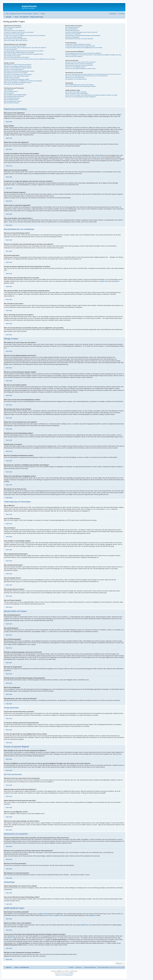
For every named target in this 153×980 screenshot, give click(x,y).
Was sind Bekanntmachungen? (12, 98)
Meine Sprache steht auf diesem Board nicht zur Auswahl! (19, 52)
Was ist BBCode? (9, 90)
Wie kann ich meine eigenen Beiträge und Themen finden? (81, 69)
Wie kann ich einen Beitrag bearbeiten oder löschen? (18, 66)
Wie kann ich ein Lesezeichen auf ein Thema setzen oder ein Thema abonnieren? (86, 76)
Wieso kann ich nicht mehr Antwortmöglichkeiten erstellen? (19, 71)
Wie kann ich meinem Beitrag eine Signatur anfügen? (18, 68)
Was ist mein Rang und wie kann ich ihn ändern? (17, 57)
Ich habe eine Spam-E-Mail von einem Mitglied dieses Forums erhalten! (84, 48)
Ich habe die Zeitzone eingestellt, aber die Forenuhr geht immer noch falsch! (24, 51)
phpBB (59, 971)
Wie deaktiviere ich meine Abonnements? (76, 79)
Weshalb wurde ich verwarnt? (12, 78)
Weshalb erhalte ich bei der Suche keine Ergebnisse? (79, 64)
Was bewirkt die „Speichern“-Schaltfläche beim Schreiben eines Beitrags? (23, 81)
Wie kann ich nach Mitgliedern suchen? (75, 67)
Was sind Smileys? (9, 93)
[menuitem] (6, 14)
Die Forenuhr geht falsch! (11, 49)
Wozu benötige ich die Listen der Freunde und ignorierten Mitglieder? (83, 53)
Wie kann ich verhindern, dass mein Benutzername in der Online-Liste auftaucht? (25, 48)
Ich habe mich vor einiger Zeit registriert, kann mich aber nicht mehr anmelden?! (25, 36)
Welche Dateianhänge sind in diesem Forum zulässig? (79, 85)
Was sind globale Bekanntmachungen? (14, 96)
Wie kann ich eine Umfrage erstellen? (14, 70)
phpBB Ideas (85, 925)
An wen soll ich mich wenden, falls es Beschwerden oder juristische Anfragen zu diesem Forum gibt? (91, 95)
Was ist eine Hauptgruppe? (72, 37)
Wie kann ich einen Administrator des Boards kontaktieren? (81, 97)
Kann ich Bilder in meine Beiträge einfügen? (15, 95)
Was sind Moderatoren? (72, 29)
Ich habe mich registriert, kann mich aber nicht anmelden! (19, 32)
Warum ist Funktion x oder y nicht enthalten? (77, 93)
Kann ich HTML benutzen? (11, 91)
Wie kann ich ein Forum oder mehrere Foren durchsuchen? (81, 62)
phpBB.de (117, 281)
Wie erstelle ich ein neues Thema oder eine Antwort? (18, 65)
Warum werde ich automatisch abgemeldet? (15, 39)
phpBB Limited (104, 281)
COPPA (97, 155)
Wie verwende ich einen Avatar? (12, 56)
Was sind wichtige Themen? (11, 100)
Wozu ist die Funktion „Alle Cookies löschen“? (16, 40)
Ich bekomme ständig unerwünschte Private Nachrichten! (80, 46)
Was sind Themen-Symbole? (12, 103)
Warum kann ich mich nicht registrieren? (14, 31)
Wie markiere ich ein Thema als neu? (14, 84)
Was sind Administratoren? (72, 27)
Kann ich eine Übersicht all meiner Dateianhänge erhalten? (81, 86)
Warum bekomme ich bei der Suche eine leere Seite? (79, 65)
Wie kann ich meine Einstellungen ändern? (15, 46)
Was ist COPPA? (8, 29)
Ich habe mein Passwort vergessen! (13, 37)
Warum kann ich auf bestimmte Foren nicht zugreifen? (18, 74)
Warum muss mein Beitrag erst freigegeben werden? (18, 83)
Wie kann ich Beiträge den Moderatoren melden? (17, 79)
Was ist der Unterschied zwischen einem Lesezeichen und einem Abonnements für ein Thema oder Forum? (93, 74)
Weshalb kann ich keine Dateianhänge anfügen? (17, 76)
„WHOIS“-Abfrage (12, 938)
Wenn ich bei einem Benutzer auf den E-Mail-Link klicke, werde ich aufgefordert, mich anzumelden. (30, 59)
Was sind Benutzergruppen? (73, 31)
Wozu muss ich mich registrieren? (13, 27)
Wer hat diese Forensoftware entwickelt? (76, 92)
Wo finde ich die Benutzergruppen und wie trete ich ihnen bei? (81, 32)
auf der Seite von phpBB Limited (54, 915)
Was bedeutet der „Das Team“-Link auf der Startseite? (79, 39)
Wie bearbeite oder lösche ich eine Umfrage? (16, 73)
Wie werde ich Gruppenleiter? (73, 34)
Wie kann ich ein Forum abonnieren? (75, 77)
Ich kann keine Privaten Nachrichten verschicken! (78, 44)
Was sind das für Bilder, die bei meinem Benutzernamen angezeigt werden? (24, 54)
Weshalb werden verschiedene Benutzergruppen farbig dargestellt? (83, 36)
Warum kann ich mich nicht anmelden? (14, 34)
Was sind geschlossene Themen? (13, 101)
